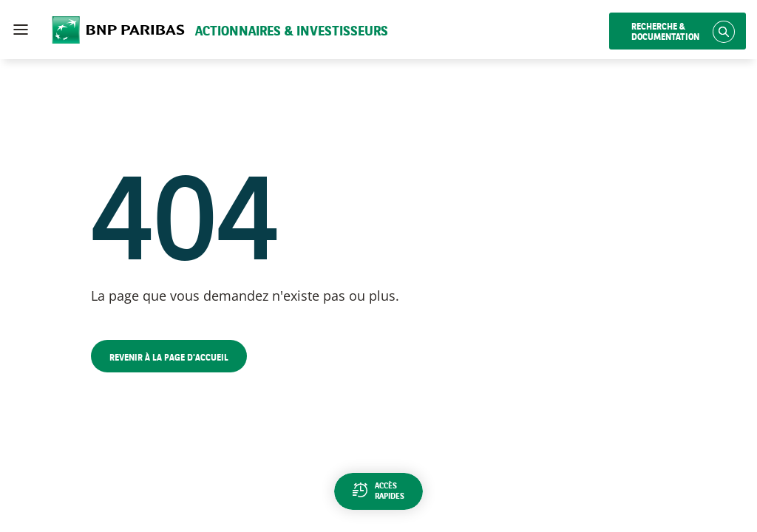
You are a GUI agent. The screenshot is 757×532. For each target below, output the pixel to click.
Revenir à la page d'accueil (169, 358)
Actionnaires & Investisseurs (292, 32)
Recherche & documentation (665, 33)
